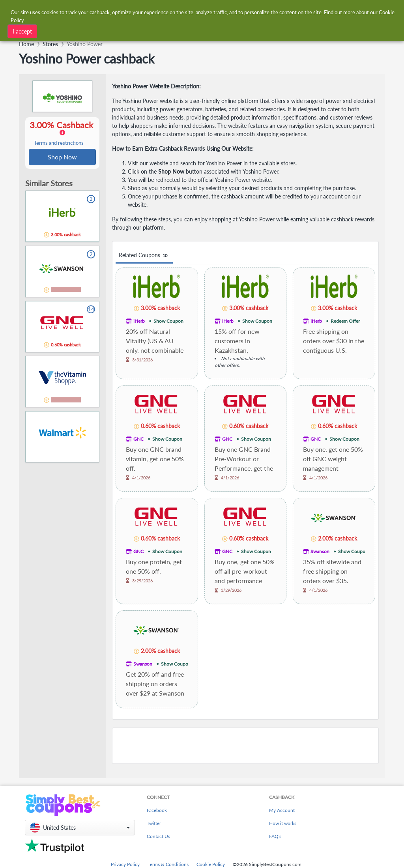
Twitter (154, 823)
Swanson (320, 551)
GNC (138, 439)
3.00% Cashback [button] (62, 133)
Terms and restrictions (59, 143)
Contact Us (158, 836)
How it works (283, 823)
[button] (80, 828)
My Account (282, 810)
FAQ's (275, 836)
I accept (22, 31)
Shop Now (62, 157)
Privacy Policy (125, 864)
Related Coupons (144, 255)
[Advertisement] (245, 746)
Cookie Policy (211, 864)
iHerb (139, 321)
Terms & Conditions (168, 864)
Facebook (157, 810)
